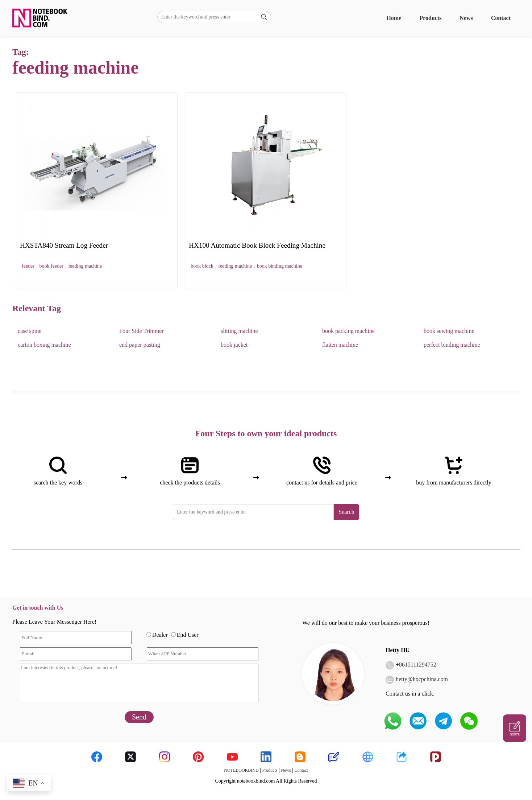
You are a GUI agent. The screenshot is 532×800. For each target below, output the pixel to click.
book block (202, 266)
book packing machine (348, 331)
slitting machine (239, 331)
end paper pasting (140, 345)
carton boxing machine (44, 345)
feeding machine (85, 266)
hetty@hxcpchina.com (422, 679)
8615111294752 (418, 665)
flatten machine (340, 345)
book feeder (51, 266)
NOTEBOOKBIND (241, 770)
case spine (30, 331)
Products (430, 18)
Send (139, 717)
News (466, 18)
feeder (28, 266)
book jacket (234, 345)
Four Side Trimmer (142, 331)
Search (346, 512)
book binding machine (280, 266)
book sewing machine (449, 331)
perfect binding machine (452, 345)
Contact (501, 18)
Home (394, 18)
